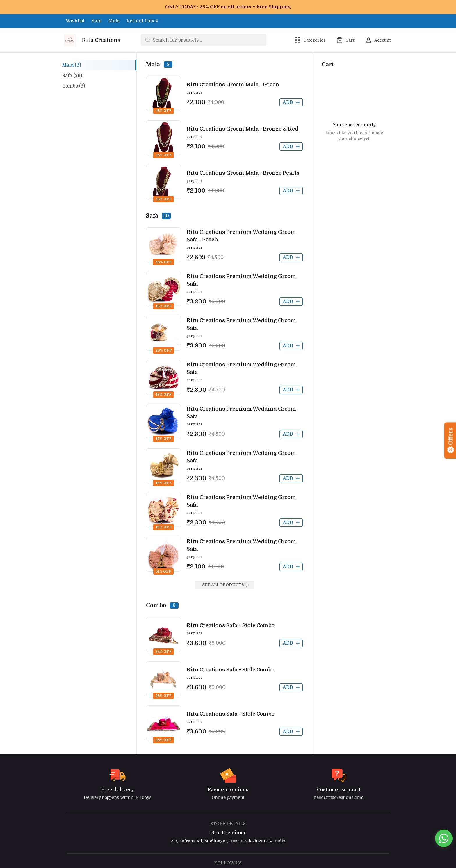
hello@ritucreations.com (339, 797)
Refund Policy (142, 21)
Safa (97, 21)
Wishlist (75, 21)
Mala (114, 21)
